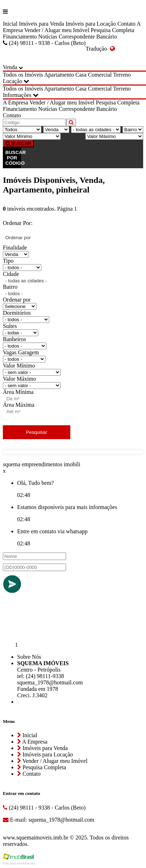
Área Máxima (19, 405)
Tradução (100, 49)
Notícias (48, 37)
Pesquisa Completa (112, 30)
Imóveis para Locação (91, 24)
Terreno (122, 75)
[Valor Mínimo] (32, 136)
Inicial (10, 24)
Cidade (11, 274)
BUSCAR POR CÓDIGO (13, 158)
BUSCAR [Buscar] (18, 143)
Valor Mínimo (19, 366)
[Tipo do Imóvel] (22, 130)
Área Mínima (18, 392)
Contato (127, 24)
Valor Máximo (19, 379)
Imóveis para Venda (42, 24)
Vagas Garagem (21, 352)
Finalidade (15, 248)
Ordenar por (17, 300)
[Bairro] (133, 130)
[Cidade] (96, 130)
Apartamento (59, 75)
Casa (81, 75)
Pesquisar (37, 432)
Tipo (8, 261)
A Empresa (16, 102)
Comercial (100, 75)
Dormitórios (17, 313)
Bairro (10, 287)
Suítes (10, 326)
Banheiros (14, 339)
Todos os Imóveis (23, 75)
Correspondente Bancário (88, 37)
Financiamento (20, 37)
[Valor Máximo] (114, 136)
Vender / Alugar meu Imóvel (57, 30)
